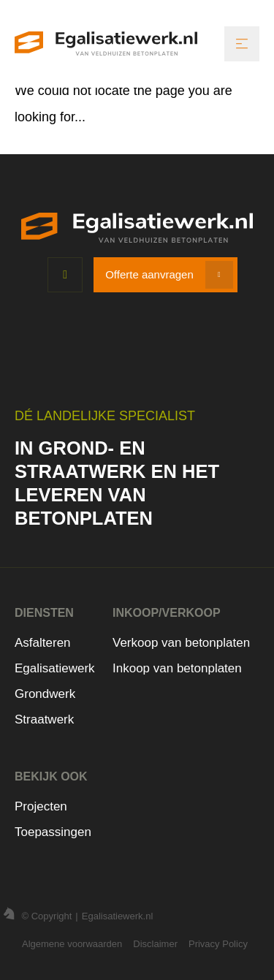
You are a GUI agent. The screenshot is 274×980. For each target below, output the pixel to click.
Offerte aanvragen (149, 274)
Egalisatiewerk (55, 668)
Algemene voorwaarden (72, 944)
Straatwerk (44, 719)
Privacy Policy (218, 944)
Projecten (41, 806)
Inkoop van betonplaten (177, 668)
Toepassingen (53, 832)
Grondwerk (45, 694)
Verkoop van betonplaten (181, 643)
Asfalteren (43, 643)
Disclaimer (155, 944)
